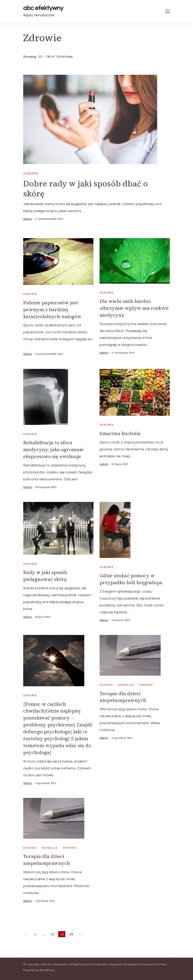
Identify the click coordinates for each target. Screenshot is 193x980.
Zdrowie (31, 173)
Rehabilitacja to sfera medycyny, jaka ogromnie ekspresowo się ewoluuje (54, 449)
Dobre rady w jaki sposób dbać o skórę (86, 189)
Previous (26, 931)
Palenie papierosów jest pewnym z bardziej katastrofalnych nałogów (53, 309)
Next (80, 931)
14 (72, 932)
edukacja (126, 684)
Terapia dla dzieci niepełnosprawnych (123, 696)
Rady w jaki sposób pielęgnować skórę (46, 575)
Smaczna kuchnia (120, 433)
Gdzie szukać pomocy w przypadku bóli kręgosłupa (131, 578)
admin (28, 219)
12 (53, 932)
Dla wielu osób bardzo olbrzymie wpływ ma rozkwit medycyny (134, 308)
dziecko (106, 684)
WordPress (47, 967)
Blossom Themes (155, 962)
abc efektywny (43, 8)
